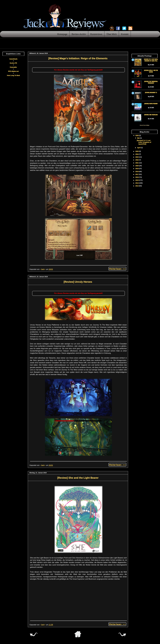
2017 (137, 174)
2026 (137, 135)
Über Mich (112, 34)
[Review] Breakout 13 (151, 92)
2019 (137, 169)
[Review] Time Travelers (151, 115)
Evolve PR (13, 63)
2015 (137, 180)
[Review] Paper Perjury (151, 104)
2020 (137, 166)
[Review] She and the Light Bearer (78, 478)
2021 (137, 163)
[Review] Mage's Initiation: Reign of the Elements (78, 58)
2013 (137, 186)
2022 (137, 160)
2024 (137, 154)
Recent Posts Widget (145, 125)
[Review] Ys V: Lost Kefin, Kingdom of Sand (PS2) (151, 60)
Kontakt (125, 34)
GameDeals (13, 59)
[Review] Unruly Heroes (78, 282)
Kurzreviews (96, 34)
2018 (137, 171)
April (139, 148)
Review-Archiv (79, 34)
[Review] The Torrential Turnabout (151, 82)
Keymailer (13, 67)
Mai (139, 138)
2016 (137, 177)
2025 (137, 151)
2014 (137, 183)
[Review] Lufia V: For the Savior (151, 71)
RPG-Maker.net (13, 71)
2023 (137, 157)
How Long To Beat (13, 75)
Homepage (62, 34)
